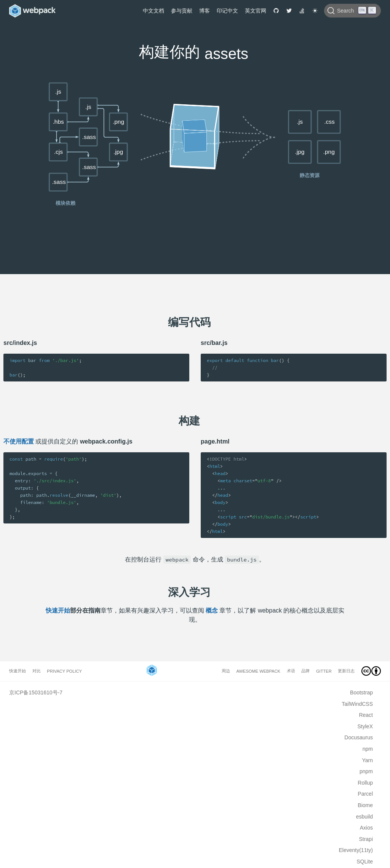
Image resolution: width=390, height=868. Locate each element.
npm (368, 749)
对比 (37, 671)
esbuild (364, 817)
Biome (365, 805)
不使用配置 (19, 441)
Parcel (365, 794)
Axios (366, 828)
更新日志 (346, 671)
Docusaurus (359, 737)
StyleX (365, 726)
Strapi (366, 839)
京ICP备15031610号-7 (36, 692)
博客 (205, 11)
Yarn (367, 760)
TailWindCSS (357, 704)
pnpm (366, 771)
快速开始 (58, 610)
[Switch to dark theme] (315, 11)
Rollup (365, 783)
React (366, 715)
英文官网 (256, 11)
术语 (291, 671)
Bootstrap (361, 692)
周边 (226, 671)
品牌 (305, 671)
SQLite (365, 862)
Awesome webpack (258, 671)
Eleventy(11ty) (356, 850)
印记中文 (227, 11)
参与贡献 (182, 11)
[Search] (352, 11)
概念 (212, 610)
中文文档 (153, 11)
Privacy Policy (64, 671)
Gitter (324, 671)
